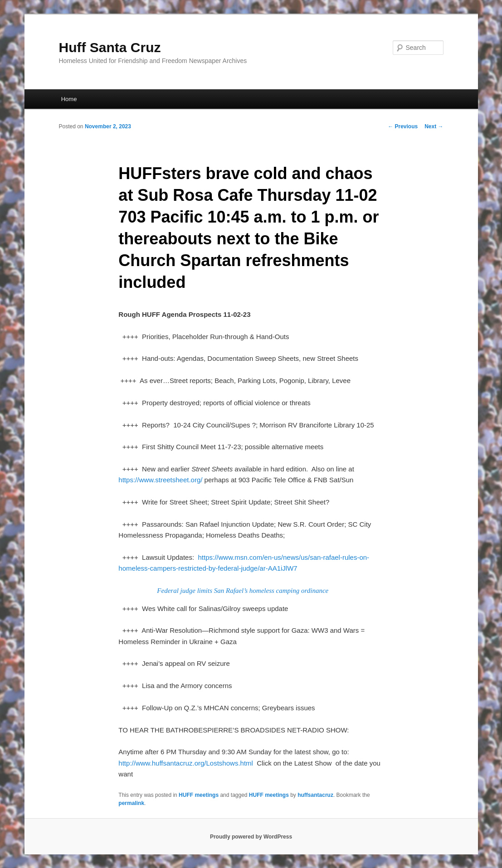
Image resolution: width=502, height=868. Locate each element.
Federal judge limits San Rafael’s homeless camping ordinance (243, 591)
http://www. (135, 763)
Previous (403, 126)
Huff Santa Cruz (110, 47)
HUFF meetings (199, 795)
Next (434, 126)
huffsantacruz (315, 795)
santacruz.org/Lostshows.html (208, 763)
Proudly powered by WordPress (251, 837)
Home (69, 99)
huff (158, 763)
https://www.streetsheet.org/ (160, 480)
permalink (131, 803)
